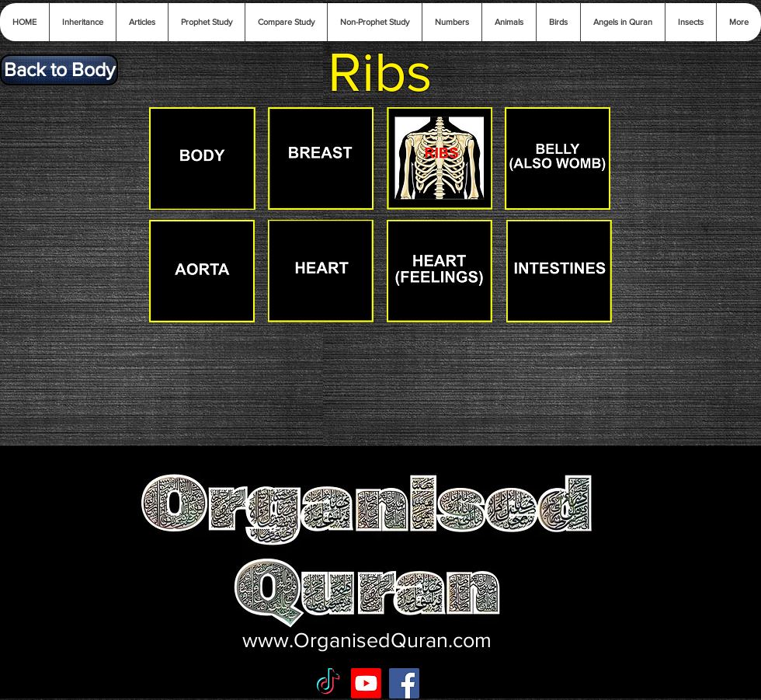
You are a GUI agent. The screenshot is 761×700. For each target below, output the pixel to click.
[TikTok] (328, 683)
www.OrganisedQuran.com (367, 640)
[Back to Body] (59, 70)
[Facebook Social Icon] (404, 683)
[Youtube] (366, 683)
